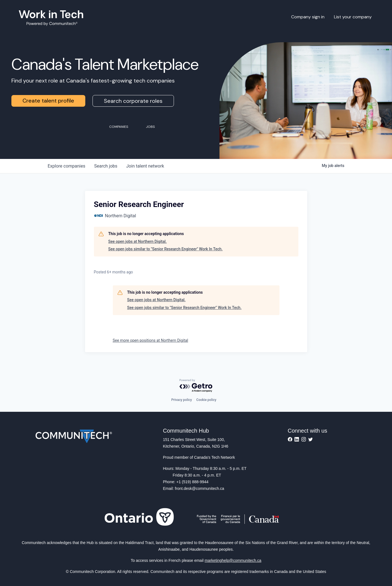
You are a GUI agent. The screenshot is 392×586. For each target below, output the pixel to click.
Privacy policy (181, 400)
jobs (106, 166)
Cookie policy (206, 400)
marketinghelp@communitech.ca (233, 560)
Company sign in (308, 17)
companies (67, 166)
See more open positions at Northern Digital (151, 340)
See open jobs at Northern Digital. (138, 241)
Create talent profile (48, 101)
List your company (353, 17)
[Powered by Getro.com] (196, 386)
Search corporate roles (133, 101)
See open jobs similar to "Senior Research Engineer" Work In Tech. (166, 249)
